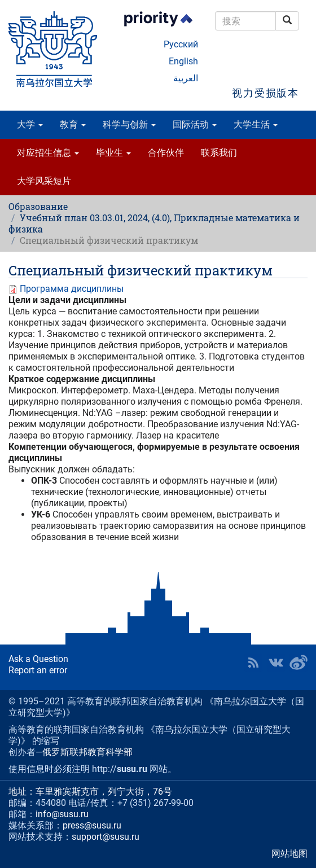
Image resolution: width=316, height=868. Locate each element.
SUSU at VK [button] (276, 663)
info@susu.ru (62, 814)
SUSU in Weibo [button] (299, 663)
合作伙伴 (166, 153)
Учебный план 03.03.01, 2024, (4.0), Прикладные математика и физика (154, 223)
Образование (38, 206)
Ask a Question (38, 659)
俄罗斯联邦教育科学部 (87, 752)
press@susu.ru (92, 825)
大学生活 (256, 124)
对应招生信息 (48, 153)
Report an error (38, 670)
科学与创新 (129, 124)
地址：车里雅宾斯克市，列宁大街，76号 (90, 792)
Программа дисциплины (72, 289)
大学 (30, 124)
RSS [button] (253, 663)
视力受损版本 (265, 93)
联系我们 (219, 153)
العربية (186, 78)
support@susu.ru (106, 837)
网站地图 (289, 854)
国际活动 (195, 124)
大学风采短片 (44, 181)
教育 (73, 124)
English (183, 61)
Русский (181, 44)
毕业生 (113, 153)
